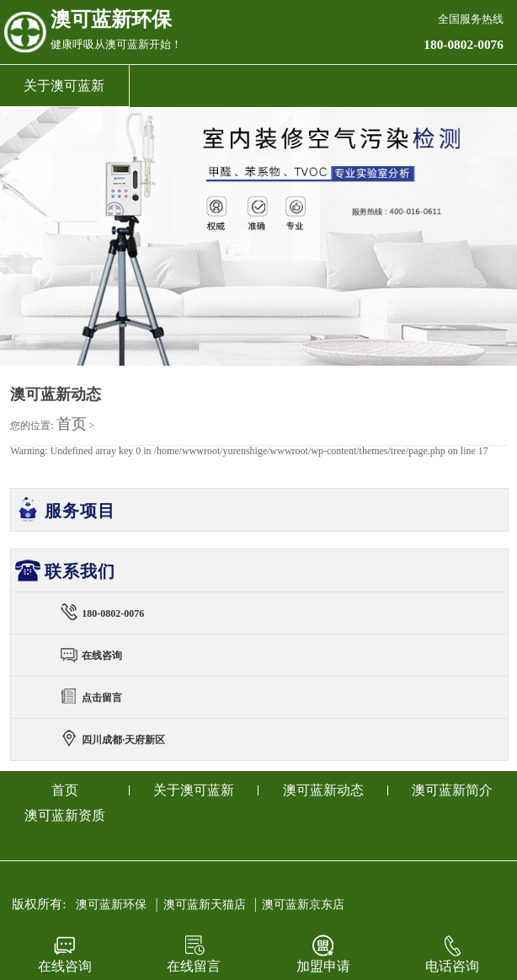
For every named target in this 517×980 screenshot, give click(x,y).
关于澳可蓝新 (64, 86)
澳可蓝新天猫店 (205, 905)
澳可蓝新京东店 (303, 905)
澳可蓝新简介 (452, 790)
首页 (72, 424)
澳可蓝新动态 (323, 790)
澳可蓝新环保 (111, 905)
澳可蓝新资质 (65, 815)
